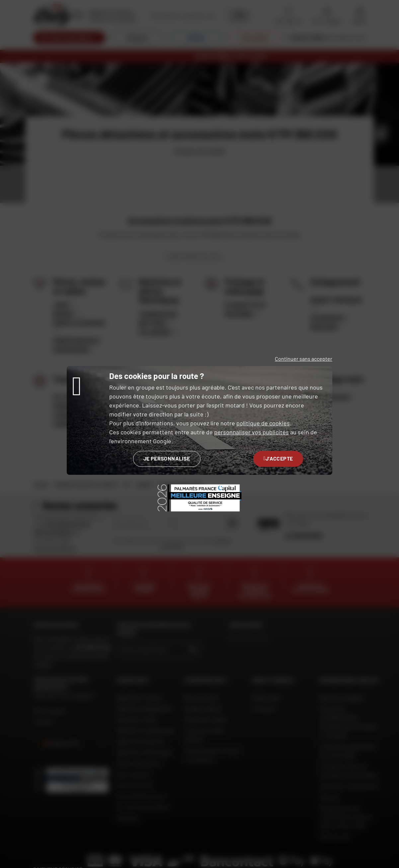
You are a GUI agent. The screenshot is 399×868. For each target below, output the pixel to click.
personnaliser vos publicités (251, 432)
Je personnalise (167, 458)
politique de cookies (263, 423)
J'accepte (278, 458)
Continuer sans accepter (304, 359)
